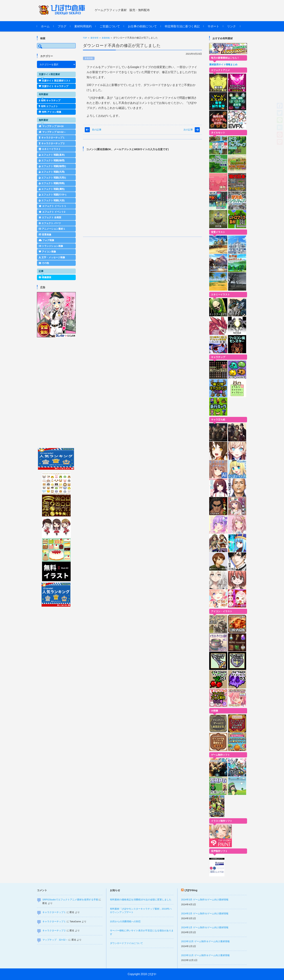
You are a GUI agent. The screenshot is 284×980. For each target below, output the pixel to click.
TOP (85, 38)
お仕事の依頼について (142, 26)
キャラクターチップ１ (54, 912)
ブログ (62, 26)
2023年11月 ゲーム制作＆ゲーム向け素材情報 (205, 955)
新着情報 (106, 38)
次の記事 (188, 130)
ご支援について (110, 26)
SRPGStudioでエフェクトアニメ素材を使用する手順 (70, 900)
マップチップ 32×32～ (55, 940)
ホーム (45, 26)
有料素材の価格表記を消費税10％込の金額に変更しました (141, 900)
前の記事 (97, 130)
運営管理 (94, 38)
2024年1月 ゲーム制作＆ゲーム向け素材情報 (205, 927)
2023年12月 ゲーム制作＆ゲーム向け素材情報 (205, 941)
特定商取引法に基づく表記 (182, 26)
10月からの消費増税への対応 (125, 921)
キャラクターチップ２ (54, 931)
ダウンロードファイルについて (126, 943)
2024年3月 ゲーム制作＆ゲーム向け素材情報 (205, 900)
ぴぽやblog (191, 890)
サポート (213, 26)
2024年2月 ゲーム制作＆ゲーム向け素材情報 (205, 914)
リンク (231, 26)
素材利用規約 (83, 26)
